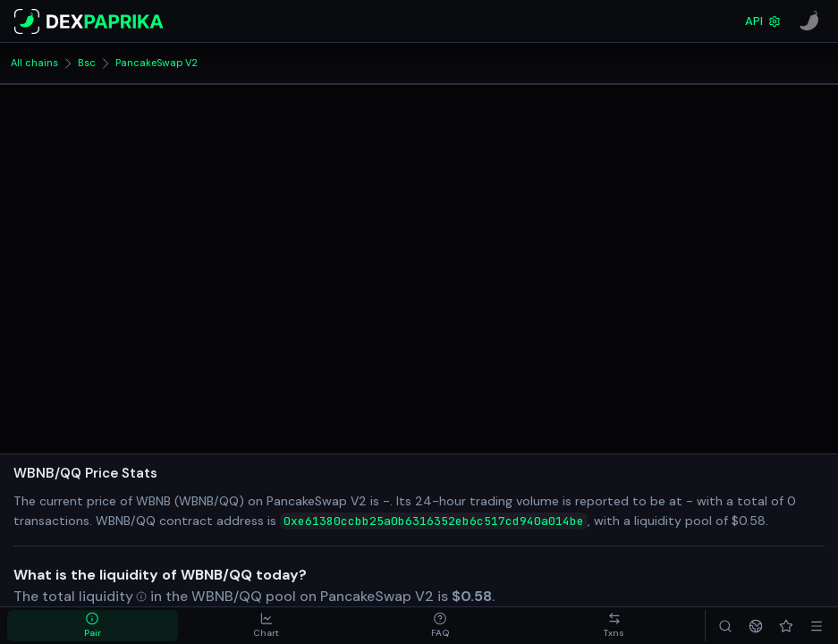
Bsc (87, 63)
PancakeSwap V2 (157, 63)
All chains (34, 63)
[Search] (725, 626)
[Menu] (817, 626)
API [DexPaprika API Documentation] (763, 21)
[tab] (93, 626)
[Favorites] (786, 626)
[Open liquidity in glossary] (113, 596)
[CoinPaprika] (809, 21)
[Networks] (756, 626)
